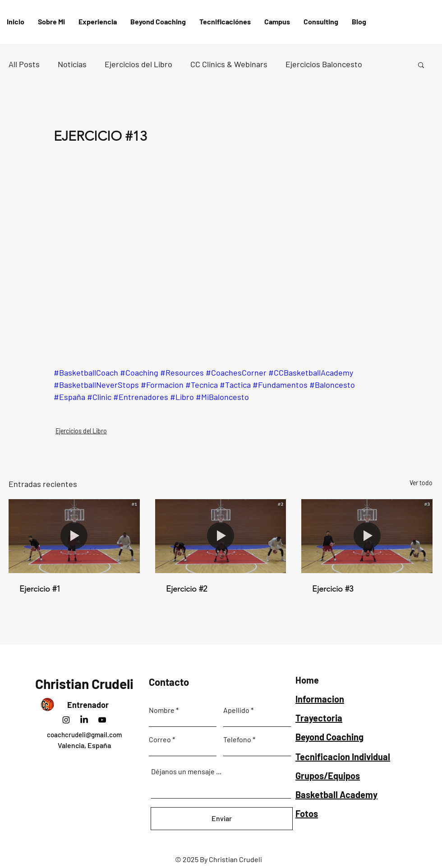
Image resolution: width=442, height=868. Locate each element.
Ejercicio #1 (40, 589)
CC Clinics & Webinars (229, 64)
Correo (160, 739)
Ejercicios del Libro (138, 64)
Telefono (237, 739)
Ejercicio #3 (333, 589)
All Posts (24, 64)
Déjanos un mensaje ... (186, 772)
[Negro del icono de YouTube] (102, 720)
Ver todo (421, 483)
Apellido (236, 710)
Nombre (162, 710)
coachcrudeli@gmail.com (84, 735)
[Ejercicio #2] (221, 536)
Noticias (72, 64)
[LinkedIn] (84, 720)
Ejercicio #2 (186, 589)
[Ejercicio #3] (367, 536)
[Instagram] (66, 720)
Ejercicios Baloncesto (324, 64)
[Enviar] (222, 819)
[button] (225, 22)
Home (307, 680)
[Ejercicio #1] (74, 536)
